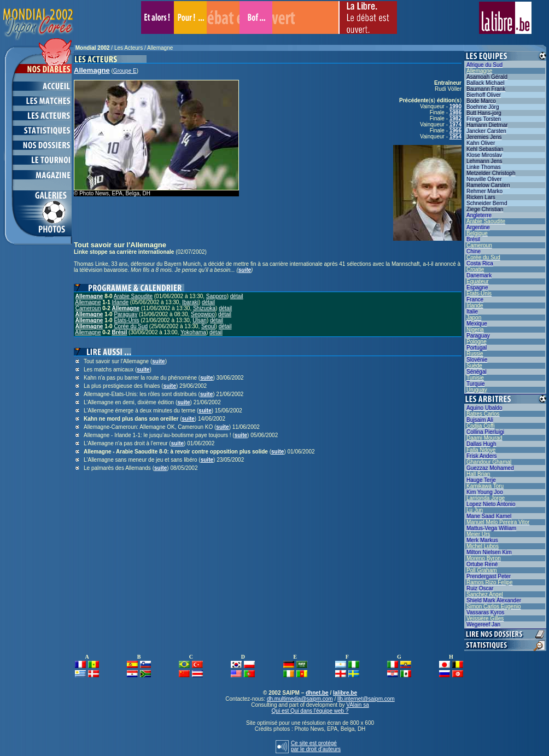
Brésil (120, 332)
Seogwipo (203, 314)
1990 (455, 106)
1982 (455, 118)
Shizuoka (204, 308)
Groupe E (125, 71)
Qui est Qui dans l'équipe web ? (310, 711)
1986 (455, 112)
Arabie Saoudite (133, 296)
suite (245, 270)
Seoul (208, 326)
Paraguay (125, 314)
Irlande (121, 302)
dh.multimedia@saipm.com (300, 699)
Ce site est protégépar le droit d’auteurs (316, 746)
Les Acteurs (129, 48)
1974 (455, 124)
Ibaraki (190, 302)
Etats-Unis (126, 320)
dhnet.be (317, 693)
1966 (455, 130)
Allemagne (160, 48)
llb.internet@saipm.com (366, 699)
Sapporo (217, 296)
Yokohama (193, 332)
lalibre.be (345, 693)
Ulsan (200, 320)
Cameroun (88, 308)
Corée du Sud (131, 326)
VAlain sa (358, 705)
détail (237, 296)
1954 (455, 136)
